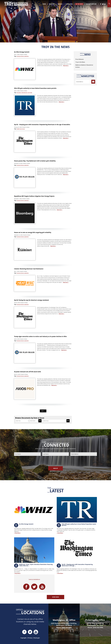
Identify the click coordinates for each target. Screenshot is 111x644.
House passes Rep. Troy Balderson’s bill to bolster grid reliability (35, 161)
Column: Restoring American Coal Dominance (29, 269)
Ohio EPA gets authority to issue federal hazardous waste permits (35, 88)
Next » (43, 411)
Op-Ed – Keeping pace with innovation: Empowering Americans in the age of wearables (42, 124)
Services (60, 4)
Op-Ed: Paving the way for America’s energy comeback (31, 300)
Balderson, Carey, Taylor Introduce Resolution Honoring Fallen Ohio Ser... (36, 565)
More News (56, 597)
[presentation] (55, 461)
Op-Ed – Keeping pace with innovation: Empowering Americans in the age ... (77, 565)
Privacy (30, 638)
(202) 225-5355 (67, 628)
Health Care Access (21, 129)
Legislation (69, 4)
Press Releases (80, 59)
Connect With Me (91, 4)
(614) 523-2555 (98, 628)
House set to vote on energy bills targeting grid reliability (33, 232)
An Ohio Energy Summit (22, 52)
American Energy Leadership (23, 56)
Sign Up (55, 468)
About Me (52, 4)
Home (44, 4)
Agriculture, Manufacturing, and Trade (24, 93)
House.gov (37, 638)
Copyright (23, 638)
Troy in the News (80, 62)
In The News (79, 4)
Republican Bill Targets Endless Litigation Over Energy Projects (34, 196)
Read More (18, 533)
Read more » (66, 66)
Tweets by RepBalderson (34, 579)
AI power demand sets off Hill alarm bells (28, 372)
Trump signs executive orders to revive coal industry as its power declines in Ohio (40, 336)
